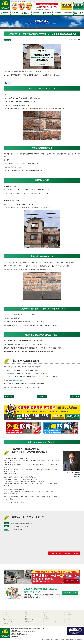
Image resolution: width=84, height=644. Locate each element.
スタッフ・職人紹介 (7, 622)
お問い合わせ (6, 623)
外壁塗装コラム (69, 620)
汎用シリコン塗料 (28, 614)
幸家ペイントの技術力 (26, 13)
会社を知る (16, 13)
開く (9, 83)
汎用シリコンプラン (50, 614)
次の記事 (10, 396)
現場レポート (7, 40)
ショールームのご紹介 (79, 13)
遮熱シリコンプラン (50, 616)
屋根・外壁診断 (69, 614)
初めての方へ (5, 13)
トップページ (6, 613)
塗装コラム (47, 13)
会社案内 (5, 614)
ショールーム (6, 616)
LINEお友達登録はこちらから (15, 380)
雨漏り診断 (68, 613)
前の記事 (74, 396)
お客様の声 (68, 13)
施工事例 (58, 13)
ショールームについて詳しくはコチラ (63, 553)
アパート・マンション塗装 (50, 622)
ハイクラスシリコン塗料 (30, 616)
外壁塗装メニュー (28, 613)
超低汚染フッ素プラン (29, 620)
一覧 (42, 396)
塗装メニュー (37, 13)
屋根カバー (47, 620)
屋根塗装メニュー (48, 613)
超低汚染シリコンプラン (30, 618)
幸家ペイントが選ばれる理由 (9, 620)
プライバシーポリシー (70, 622)
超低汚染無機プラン (29, 622)
